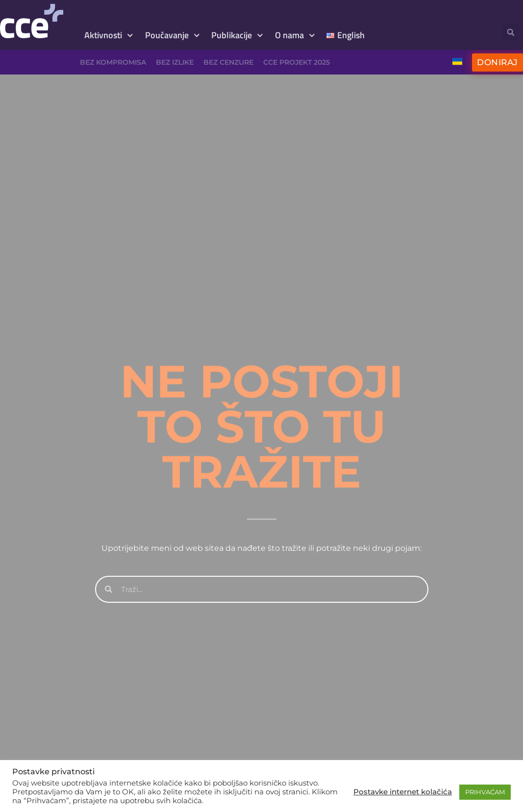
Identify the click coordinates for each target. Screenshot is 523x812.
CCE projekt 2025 (297, 62)
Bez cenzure (228, 62)
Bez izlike (175, 62)
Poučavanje (173, 36)
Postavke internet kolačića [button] (403, 792)
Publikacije (237, 36)
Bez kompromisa (113, 62)
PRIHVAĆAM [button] (485, 792)
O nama (295, 36)
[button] (511, 32)
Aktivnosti (109, 36)
